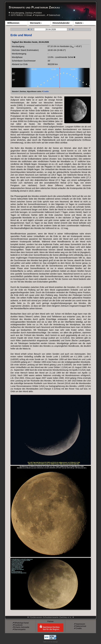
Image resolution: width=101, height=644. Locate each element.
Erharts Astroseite (22, 627)
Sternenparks (20, 629)
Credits (46, 91)
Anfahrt (39, 13)
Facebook (18, 625)
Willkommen (13, 23)
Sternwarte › (36, 23)
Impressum (40, 15)
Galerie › (79, 23)
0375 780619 (17, 15)
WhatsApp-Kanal (21, 623)
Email (29, 15)
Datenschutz (54, 15)
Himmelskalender (61, 23)
